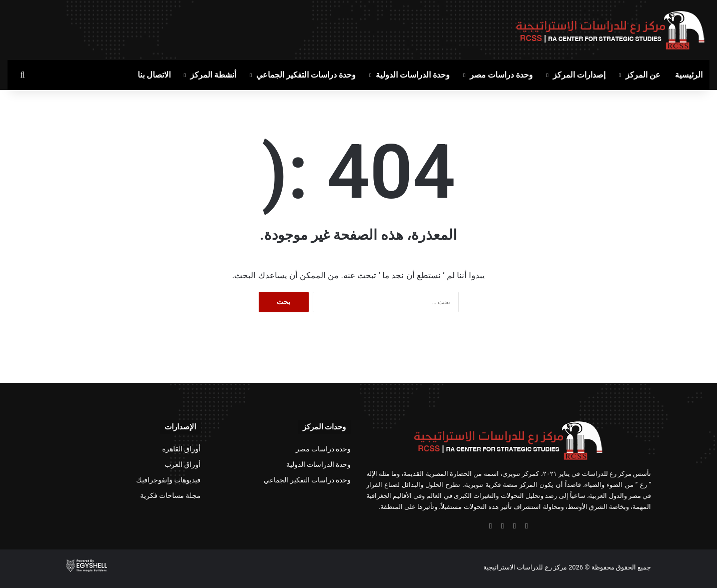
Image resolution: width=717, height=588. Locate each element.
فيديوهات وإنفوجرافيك (168, 480)
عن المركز (643, 75)
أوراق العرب (183, 464)
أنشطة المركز (213, 75)
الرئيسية (689, 75)
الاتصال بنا (154, 75)
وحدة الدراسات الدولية (413, 75)
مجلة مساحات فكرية (171, 495)
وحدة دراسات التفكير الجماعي (306, 75)
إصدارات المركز (579, 75)
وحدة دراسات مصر (501, 75)
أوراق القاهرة (181, 449)
